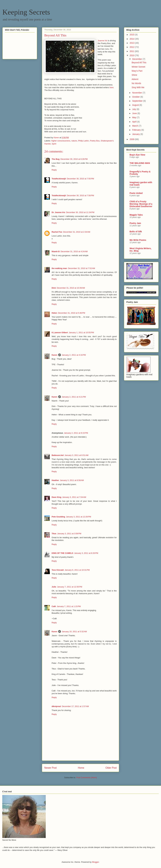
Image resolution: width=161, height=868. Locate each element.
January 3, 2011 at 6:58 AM (72, 480)
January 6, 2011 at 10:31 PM (77, 570)
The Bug (56, 159)
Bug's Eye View (137, 155)
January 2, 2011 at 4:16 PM (74, 355)
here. (112, 87)
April (135, 122)
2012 (132, 47)
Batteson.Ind (58, 455)
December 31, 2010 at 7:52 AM (81, 268)
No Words (136, 83)
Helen (54, 313)
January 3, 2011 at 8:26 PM (86, 553)
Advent (135, 79)
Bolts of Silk (136, 232)
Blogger (95, 862)
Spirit (54, 144)
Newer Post (51, 768)
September (138, 101)
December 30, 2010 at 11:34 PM (80, 212)
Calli (54, 606)
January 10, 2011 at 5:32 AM (74, 632)
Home (81, 768)
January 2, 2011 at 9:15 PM (76, 433)
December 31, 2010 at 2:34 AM (77, 232)
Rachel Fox (57, 232)
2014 (132, 39)
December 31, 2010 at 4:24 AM (74, 251)
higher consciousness (61, 141)
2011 (132, 51)
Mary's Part (137, 71)
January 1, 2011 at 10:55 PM (81, 332)
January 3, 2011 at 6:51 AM (76, 455)
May (134, 117)
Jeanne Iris (103, 41)
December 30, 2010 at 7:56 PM (80, 195)
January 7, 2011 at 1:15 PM (69, 606)
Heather (55, 480)
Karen (54, 355)
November (137, 93)
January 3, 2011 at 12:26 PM (78, 517)
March (135, 126)
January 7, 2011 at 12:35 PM (70, 587)
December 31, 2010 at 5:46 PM (71, 313)
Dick (54, 288)
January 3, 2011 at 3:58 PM (69, 534)
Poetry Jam (135, 223)
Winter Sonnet (138, 67)
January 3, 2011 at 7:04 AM (74, 497)
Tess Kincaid (58, 570)
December (137, 59)
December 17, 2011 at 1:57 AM (75, 706)
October (136, 97)
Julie (54, 587)
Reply (54, 170)
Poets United (136, 193)
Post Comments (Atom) (86, 777)
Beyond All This (139, 63)
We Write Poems (138, 240)
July (134, 109)
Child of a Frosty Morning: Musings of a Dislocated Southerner (141, 204)
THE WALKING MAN (140, 163)
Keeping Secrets (26, 12)
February (137, 130)
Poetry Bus (95, 141)
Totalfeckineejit (59, 179)
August (136, 105)
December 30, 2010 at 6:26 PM (74, 159)
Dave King (57, 497)
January (136, 134)
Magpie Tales (136, 215)
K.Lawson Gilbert (60, 332)
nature (74, 141)
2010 (132, 55)
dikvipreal (56, 706)
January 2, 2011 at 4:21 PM (74, 397)
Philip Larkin (83, 141)
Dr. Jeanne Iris (58, 212)
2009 (132, 139)
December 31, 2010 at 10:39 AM (71, 288)
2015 (132, 35)
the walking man (59, 268)
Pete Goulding (58, 517)
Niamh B (56, 251)
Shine (134, 75)
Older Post (111, 768)
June (135, 113)
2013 (132, 43)
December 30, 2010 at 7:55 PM (80, 179)
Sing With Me (138, 87)
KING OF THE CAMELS (62, 553)
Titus (54, 534)
